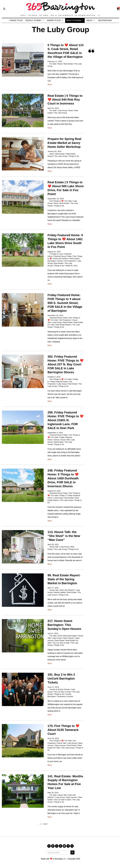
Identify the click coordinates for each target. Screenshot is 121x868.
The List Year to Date (61, 643)
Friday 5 (63, 495)
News (60, 64)
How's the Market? (67, 590)
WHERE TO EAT (54, 20)
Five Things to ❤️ (57, 201)
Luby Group (62, 111)
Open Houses (68, 638)
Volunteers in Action (65, 696)
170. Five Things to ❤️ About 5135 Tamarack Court (63, 730)
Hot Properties (70, 261)
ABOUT (90, 20)
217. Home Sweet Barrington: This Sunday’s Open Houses (64, 625)
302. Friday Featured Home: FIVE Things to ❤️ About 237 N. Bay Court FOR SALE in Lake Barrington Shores (66, 364)
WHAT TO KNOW (74, 20)
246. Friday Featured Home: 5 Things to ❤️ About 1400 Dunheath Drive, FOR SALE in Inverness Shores (63, 478)
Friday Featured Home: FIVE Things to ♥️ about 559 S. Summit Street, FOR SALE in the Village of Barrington (65, 303)
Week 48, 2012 (72, 266)
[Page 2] (41, 824)
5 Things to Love (56, 254)
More (50, 85)
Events (67, 689)
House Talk (65, 440)
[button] (72, 852)
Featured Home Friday (63, 256)
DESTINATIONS (105, 20)
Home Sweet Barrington (67, 636)
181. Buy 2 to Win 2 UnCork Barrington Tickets (61, 678)
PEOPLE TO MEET (34, 20)
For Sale (53, 64)
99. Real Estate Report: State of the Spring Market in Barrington (64, 579)
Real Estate (68, 64)
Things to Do (74, 156)
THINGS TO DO (16, 20)
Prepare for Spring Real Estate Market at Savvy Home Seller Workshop (64, 143)
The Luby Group (61, 113)
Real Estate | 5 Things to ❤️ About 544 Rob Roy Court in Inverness (65, 100)
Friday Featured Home (59, 382)
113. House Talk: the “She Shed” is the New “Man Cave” (64, 536)
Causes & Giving (56, 689)
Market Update (60, 592)
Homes (60, 261)
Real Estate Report (63, 325)
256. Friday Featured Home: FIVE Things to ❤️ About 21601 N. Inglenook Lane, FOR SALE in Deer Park (66, 420)
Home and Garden (60, 259)
